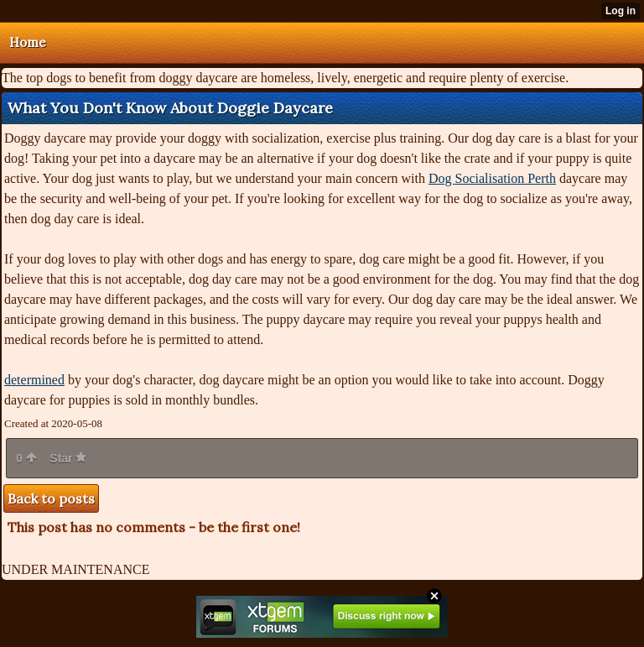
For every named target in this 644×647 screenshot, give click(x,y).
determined (34, 380)
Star (68, 458)
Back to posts (51, 498)
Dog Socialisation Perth (492, 178)
